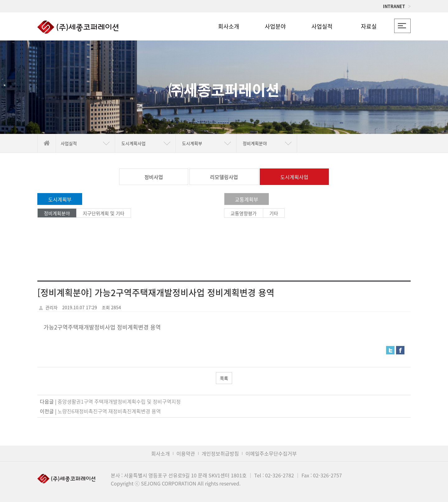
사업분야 (275, 26)
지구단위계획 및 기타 (104, 213)
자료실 (369, 26)
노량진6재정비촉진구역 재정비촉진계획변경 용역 (109, 411)
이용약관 (186, 453)
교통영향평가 (244, 213)
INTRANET (397, 6)
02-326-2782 (280, 475)
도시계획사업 (294, 177)
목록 (224, 378)
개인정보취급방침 (220, 453)
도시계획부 (60, 199)
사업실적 (322, 26)
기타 (274, 213)
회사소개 (229, 26)
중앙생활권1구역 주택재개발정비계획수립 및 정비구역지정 (119, 401)
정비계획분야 (57, 213)
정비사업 (154, 177)
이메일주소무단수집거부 (271, 453)
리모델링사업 (224, 177)
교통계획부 (247, 199)
